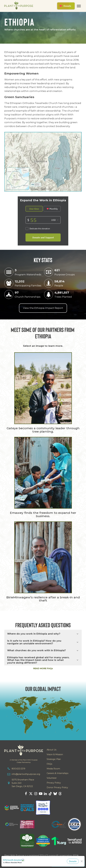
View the (43, 308)
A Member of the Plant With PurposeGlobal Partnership (24, 761)
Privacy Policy (54, 783)
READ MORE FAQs (43, 668)
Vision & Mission (55, 754)
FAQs (49, 764)
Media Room (53, 769)
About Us (51, 750)
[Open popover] (62, 718)
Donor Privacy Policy (57, 787)
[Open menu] (79, 6)
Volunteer (52, 778)
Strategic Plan (54, 759)
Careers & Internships (57, 773)
